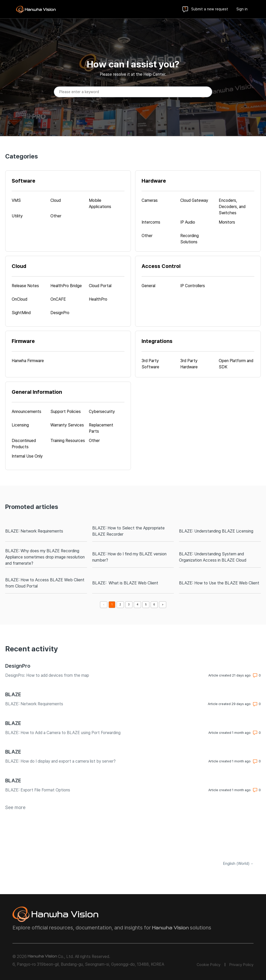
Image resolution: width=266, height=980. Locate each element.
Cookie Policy (209, 965)
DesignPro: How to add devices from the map (47, 675)
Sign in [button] (242, 9)
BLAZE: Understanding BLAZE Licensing (216, 531)
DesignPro (18, 666)
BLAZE (13, 694)
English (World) (238, 864)
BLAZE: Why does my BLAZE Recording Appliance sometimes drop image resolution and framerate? (45, 557)
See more (15, 807)
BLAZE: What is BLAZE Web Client (125, 583)
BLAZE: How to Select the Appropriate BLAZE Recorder (128, 531)
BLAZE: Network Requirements (34, 531)
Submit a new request (210, 9)
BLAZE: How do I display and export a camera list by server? (60, 761)
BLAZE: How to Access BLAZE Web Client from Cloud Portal (45, 583)
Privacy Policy (241, 965)
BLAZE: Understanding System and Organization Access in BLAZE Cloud (213, 557)
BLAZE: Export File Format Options (38, 790)
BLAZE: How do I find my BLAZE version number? (129, 557)
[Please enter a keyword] (133, 92)
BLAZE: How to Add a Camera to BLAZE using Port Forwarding (63, 733)
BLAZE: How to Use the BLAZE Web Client (219, 583)
